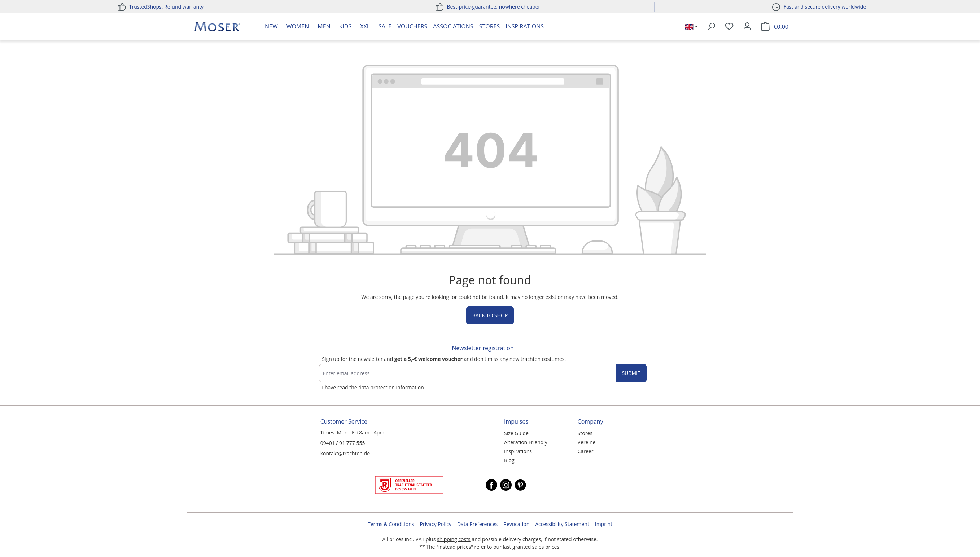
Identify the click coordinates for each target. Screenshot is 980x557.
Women (298, 26)
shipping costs (454, 539)
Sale (385, 26)
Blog (509, 460)
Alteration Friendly (526, 442)
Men (324, 26)
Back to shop (490, 315)
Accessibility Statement (562, 524)
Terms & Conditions (391, 524)
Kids (345, 26)
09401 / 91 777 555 (343, 443)
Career (586, 451)
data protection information (391, 387)
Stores (490, 26)
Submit (631, 373)
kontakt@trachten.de (345, 453)
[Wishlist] (729, 27)
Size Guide (516, 433)
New (271, 26)
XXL (365, 26)
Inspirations (525, 26)
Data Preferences (477, 524)
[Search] (711, 27)
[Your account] (747, 27)
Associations (453, 26)
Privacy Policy (436, 524)
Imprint (604, 524)
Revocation (516, 524)
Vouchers (412, 26)
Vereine (587, 442)
